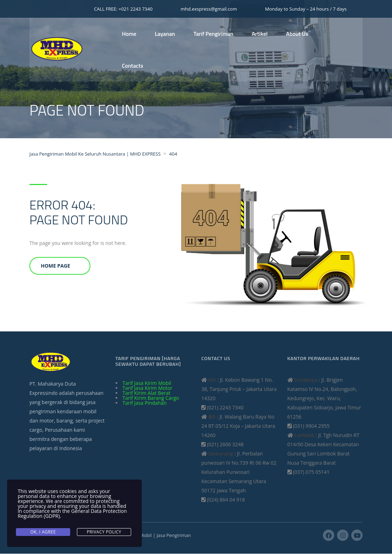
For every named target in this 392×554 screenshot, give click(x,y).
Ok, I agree (43, 532)
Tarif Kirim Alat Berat (147, 393)
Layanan (165, 34)
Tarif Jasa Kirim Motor (148, 388)
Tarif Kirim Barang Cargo (151, 398)
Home (129, 34)
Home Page (55, 266)
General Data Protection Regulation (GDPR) (72, 514)
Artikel (260, 34)
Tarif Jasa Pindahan (145, 403)
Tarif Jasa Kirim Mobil (147, 383)
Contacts (133, 66)
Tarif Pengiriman (213, 34)
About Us (297, 34)
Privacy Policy (104, 532)
